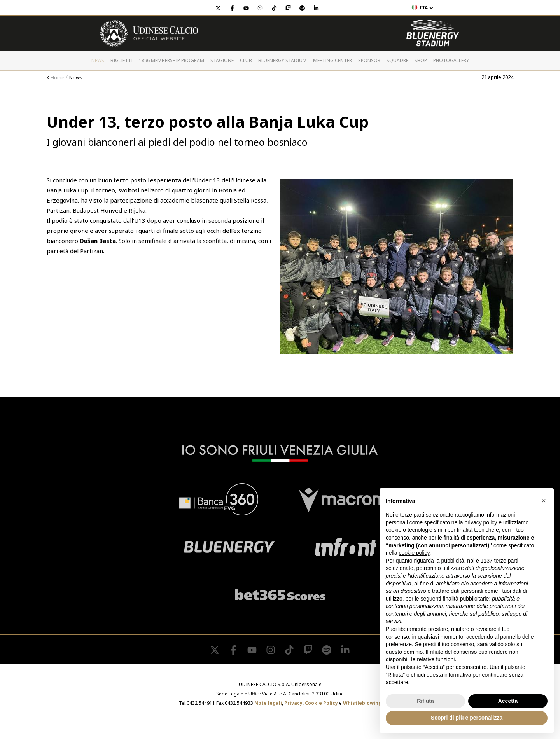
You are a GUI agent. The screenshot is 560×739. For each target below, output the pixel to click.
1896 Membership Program (171, 60)
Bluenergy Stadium (283, 60)
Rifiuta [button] (425, 701)
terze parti (506, 561)
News (98, 60)
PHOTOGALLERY (451, 60)
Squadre (397, 60)
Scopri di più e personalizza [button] (467, 718)
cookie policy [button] (414, 553)
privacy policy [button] (481, 522)
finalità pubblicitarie (466, 599)
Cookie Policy (321, 703)
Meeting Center (332, 60)
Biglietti (122, 60)
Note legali (268, 703)
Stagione (222, 60)
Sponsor (369, 60)
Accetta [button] (508, 701)
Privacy (293, 703)
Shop (421, 60)
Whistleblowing (362, 703)
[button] (544, 501)
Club (246, 60)
